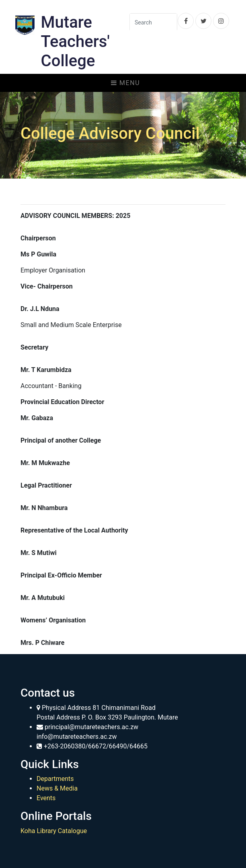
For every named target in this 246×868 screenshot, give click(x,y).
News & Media (57, 788)
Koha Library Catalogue (54, 831)
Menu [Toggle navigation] (125, 83)
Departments (55, 779)
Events (46, 798)
